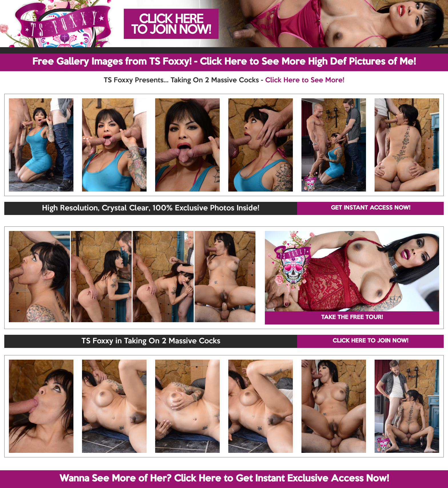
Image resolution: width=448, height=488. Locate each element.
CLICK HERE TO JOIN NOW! (370, 341)
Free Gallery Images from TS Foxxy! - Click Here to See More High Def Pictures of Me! (224, 62)
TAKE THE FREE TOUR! (352, 318)
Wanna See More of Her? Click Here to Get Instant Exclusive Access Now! (224, 479)
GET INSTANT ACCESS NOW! (371, 208)
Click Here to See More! (305, 80)
